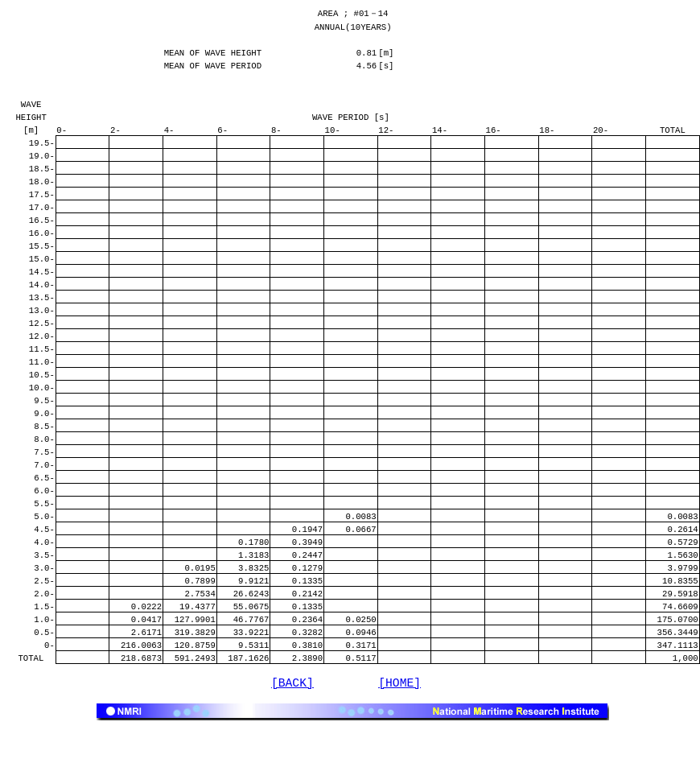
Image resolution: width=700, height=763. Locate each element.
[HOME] (399, 718)
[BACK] (292, 718)
